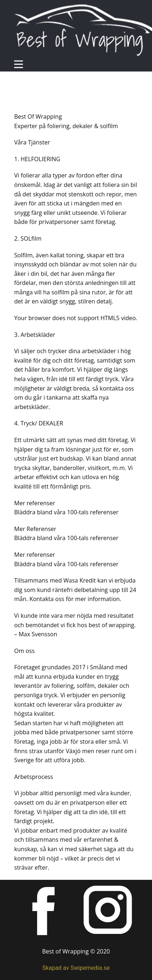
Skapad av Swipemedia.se (76, 968)
